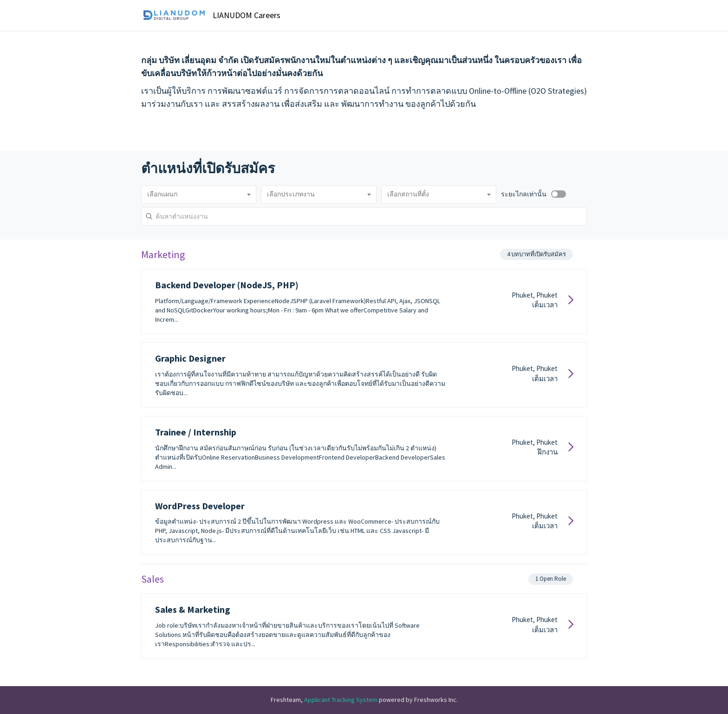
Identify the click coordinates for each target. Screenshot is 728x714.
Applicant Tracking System (341, 700)
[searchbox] (199, 195)
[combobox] (199, 195)
